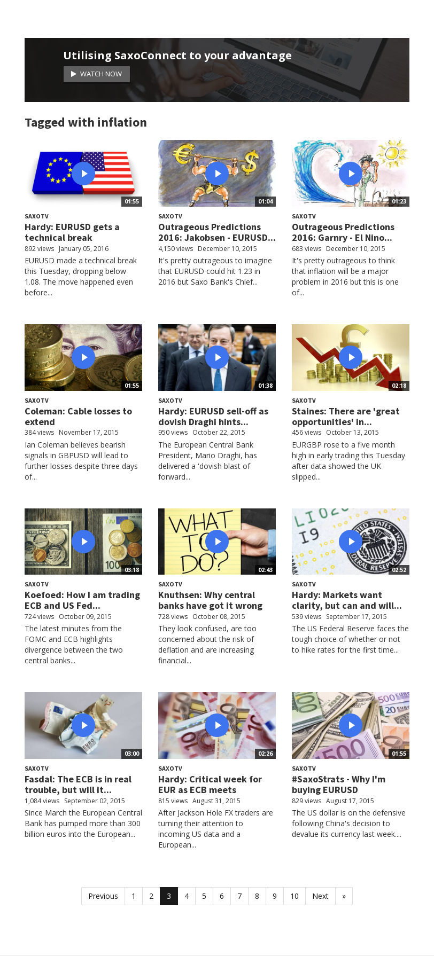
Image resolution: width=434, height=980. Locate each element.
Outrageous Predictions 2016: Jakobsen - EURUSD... (217, 232)
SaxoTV (37, 216)
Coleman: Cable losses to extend (78, 416)
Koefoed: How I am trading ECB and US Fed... (82, 600)
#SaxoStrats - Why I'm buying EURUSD (339, 784)
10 (294, 896)
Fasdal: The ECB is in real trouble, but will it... (78, 784)
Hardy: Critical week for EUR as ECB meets (210, 784)
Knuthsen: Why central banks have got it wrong (210, 600)
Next (320, 896)
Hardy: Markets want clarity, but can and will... (347, 600)
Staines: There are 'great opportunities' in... (346, 416)
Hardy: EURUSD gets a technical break (72, 232)
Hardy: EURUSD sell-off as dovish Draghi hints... (213, 416)
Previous (103, 896)
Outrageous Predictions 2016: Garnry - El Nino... (343, 232)
